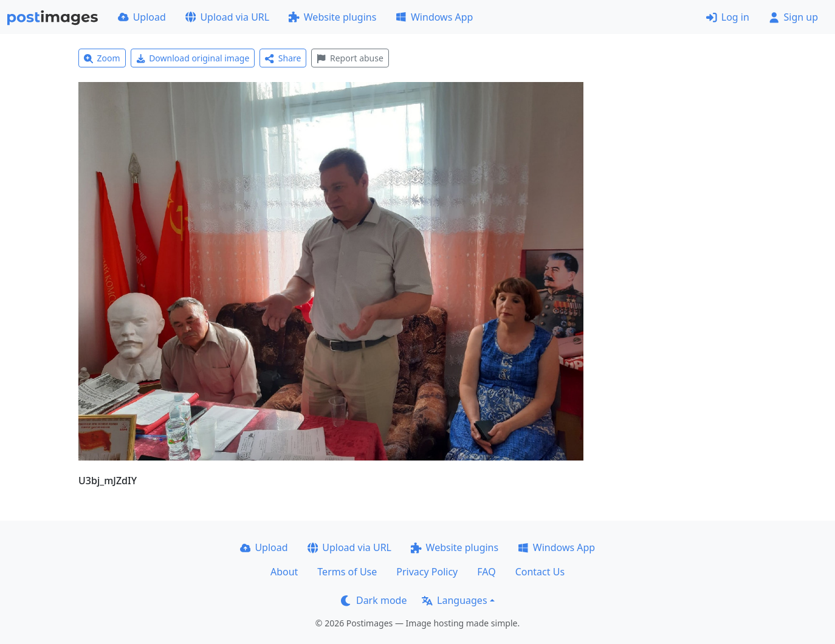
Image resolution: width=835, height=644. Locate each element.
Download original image (193, 58)
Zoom (102, 58)
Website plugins (332, 17)
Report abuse (350, 58)
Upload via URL (227, 17)
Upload (142, 17)
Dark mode (374, 600)
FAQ (486, 572)
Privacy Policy (427, 572)
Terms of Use (347, 572)
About (284, 572)
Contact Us (540, 572)
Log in (728, 17)
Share (283, 58)
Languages (454, 600)
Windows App (434, 17)
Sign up (793, 17)
